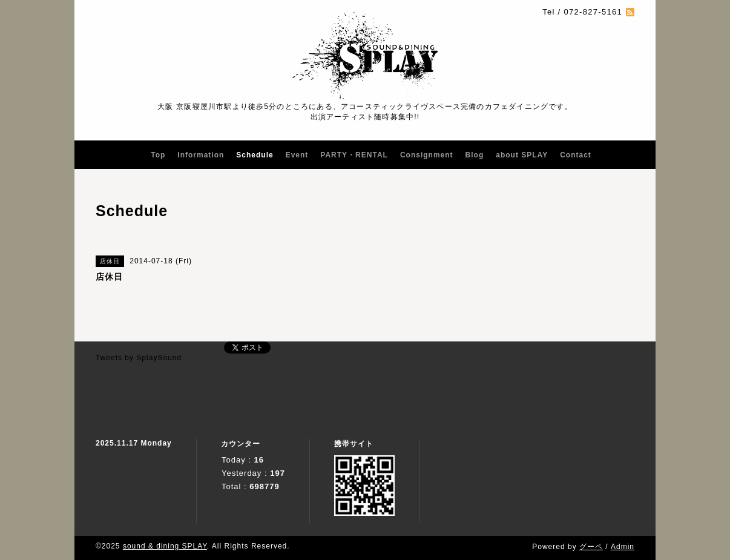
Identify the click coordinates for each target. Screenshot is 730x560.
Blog (475, 155)
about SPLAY (522, 155)
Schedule (255, 155)
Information (201, 155)
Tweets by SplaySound (139, 358)
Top (158, 155)
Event (297, 155)
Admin (623, 547)
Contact (576, 155)
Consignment (427, 155)
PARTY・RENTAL (354, 155)
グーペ (591, 547)
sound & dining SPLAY (165, 546)
